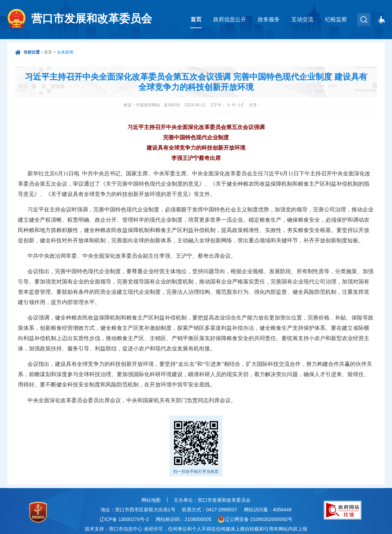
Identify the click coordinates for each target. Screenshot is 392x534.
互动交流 (302, 19)
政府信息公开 (230, 19)
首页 (196, 19)
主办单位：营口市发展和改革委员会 (212, 500)
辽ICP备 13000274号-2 (124, 519)
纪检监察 (336, 19)
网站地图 (151, 500)
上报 (302, 529)
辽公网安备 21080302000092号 (259, 519)
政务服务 (269, 19)
